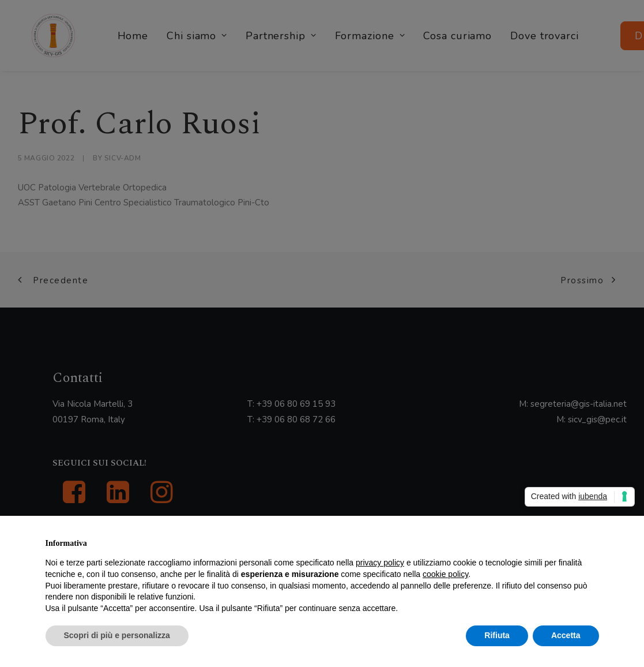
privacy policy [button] (380, 563)
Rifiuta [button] (497, 635)
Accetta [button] (566, 635)
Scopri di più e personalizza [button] (117, 635)
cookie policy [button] (445, 574)
